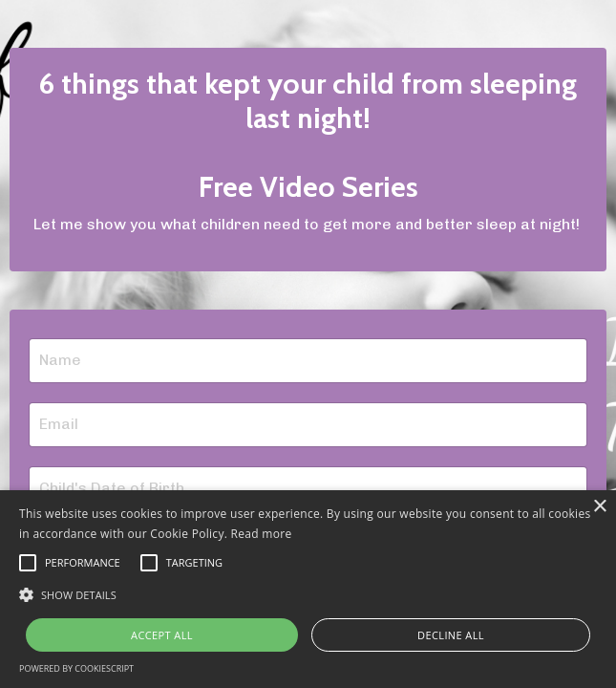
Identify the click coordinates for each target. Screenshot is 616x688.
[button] (308, 594)
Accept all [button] (162, 635)
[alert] (308, 589)
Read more (262, 534)
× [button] (599, 507)
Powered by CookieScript (76, 668)
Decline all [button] (451, 635)
